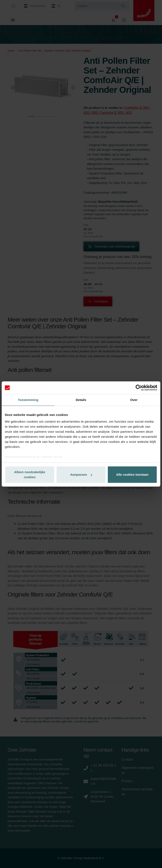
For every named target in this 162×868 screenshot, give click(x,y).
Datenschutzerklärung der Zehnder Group (34, 457)
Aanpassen (81, 475)
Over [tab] (134, 400)
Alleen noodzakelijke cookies (30, 475)
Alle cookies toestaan (132, 475)
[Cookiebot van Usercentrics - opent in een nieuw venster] (139, 388)
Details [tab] (81, 400)
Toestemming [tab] (28, 400)
